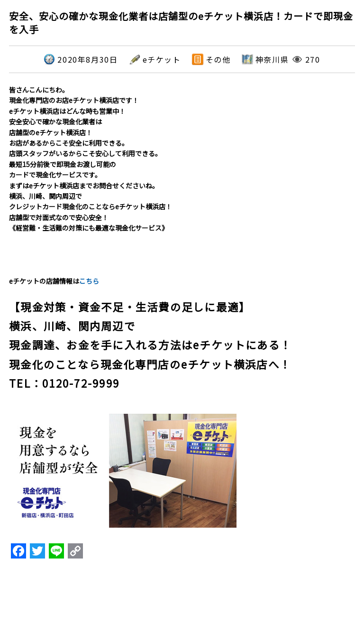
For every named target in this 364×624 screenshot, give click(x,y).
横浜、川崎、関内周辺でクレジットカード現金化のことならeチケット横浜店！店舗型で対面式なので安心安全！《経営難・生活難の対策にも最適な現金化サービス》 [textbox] (91, 212)
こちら (89, 281)
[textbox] (182, 339)
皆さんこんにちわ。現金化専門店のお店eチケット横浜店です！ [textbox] (74, 95)
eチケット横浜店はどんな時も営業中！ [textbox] (67, 111)
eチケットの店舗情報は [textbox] (54, 281)
